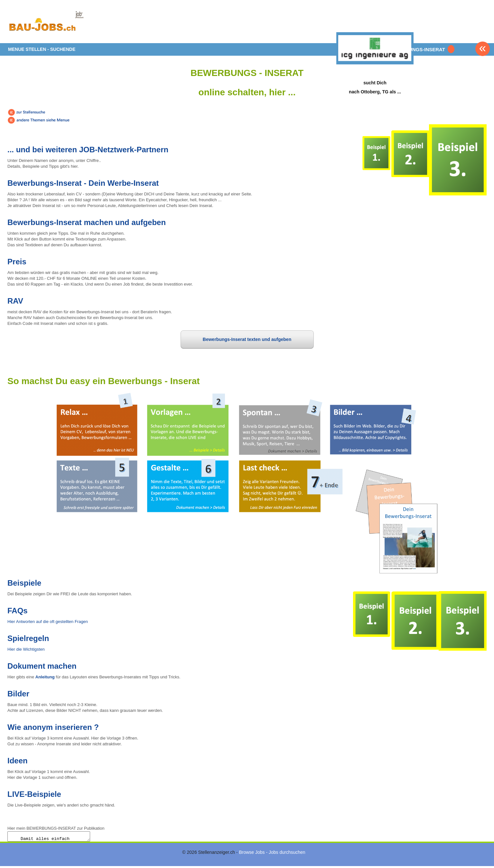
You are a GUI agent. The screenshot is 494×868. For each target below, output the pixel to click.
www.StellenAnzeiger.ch (46, 24)
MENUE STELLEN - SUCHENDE (42, 49)
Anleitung (45, 677)
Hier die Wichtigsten (26, 649)
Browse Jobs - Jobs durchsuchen (272, 854)
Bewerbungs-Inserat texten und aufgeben (247, 339)
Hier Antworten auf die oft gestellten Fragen (48, 622)
